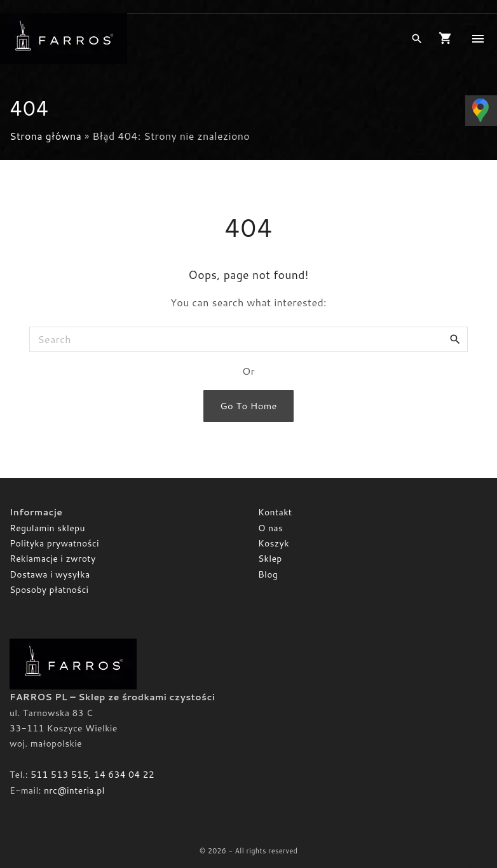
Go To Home (248, 406)
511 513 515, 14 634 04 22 (92, 775)
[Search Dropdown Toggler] (417, 39)
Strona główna (45, 136)
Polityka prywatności (54, 543)
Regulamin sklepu (47, 528)
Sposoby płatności (49, 590)
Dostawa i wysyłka (50, 574)
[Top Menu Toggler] (478, 39)
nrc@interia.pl (74, 790)
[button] (448, 39)
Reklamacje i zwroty (52, 559)
